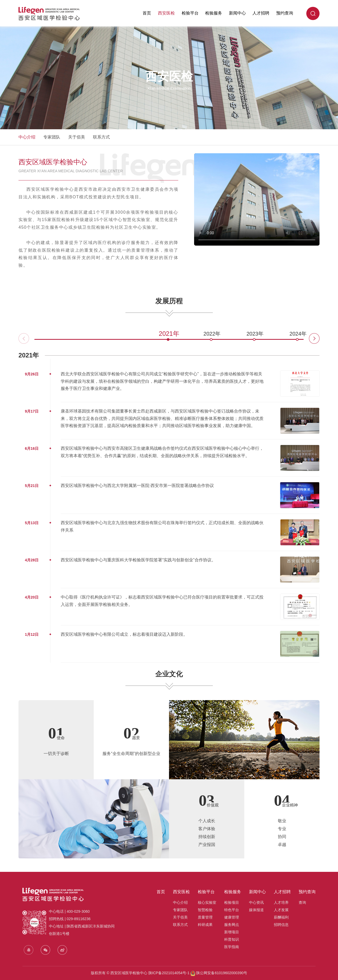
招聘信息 (281, 925)
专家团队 (52, 137)
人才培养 (281, 902)
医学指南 (232, 947)
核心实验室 (207, 902)
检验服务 (214, 13)
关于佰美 (77, 137)
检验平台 (190, 13)
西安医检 (166, 13)
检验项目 (232, 902)
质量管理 (205, 917)
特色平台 (232, 910)
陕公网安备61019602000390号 (221, 973)
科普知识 (232, 939)
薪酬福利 (281, 917)
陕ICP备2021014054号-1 (169, 973)
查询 (302, 902)
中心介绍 (27, 137)
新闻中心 (237, 13)
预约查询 (285, 13)
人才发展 (281, 910)
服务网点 (232, 925)
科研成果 (205, 925)
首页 (147, 13)
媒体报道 (256, 910)
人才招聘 (261, 13)
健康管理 (232, 917)
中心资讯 (256, 902)
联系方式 (101, 137)
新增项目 (232, 932)
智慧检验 (205, 910)
